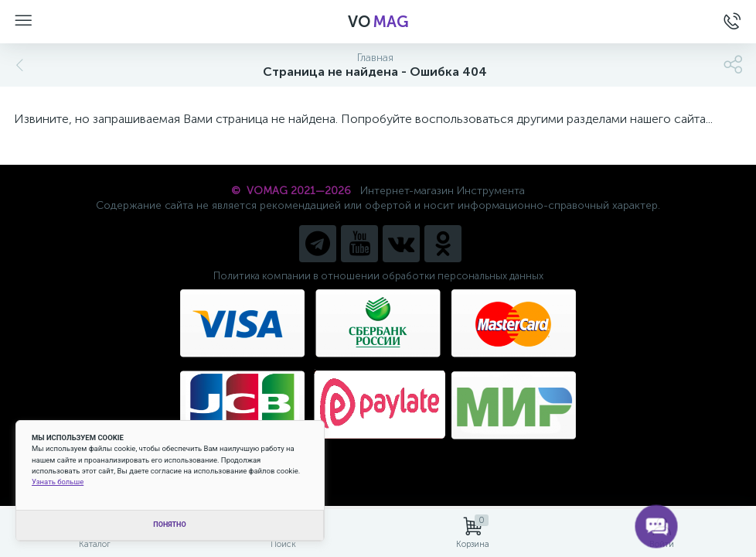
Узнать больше (58, 482)
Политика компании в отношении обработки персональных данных (378, 276)
